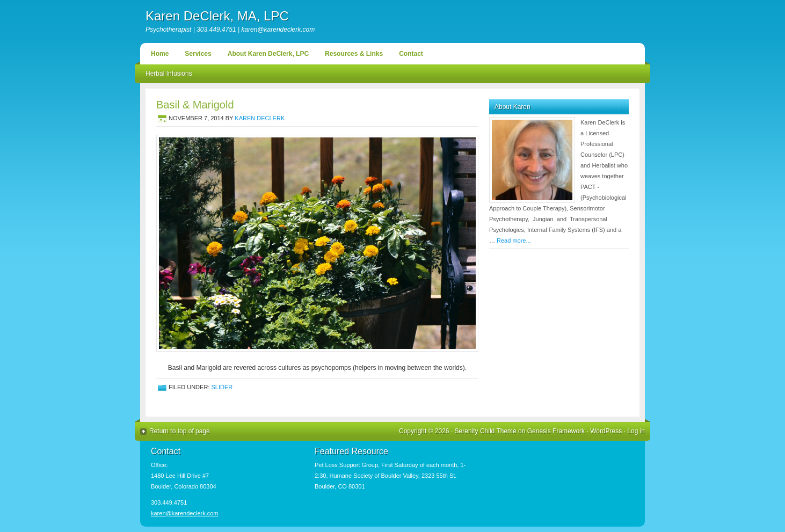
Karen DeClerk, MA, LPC (217, 16)
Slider (222, 387)
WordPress (606, 431)
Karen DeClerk (260, 118)
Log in (636, 431)
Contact (411, 54)
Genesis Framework (556, 431)
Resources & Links (354, 54)
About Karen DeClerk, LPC (268, 54)
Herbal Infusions (169, 74)
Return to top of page (180, 431)
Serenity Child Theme (486, 431)
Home (160, 54)
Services (198, 54)
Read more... (514, 241)
